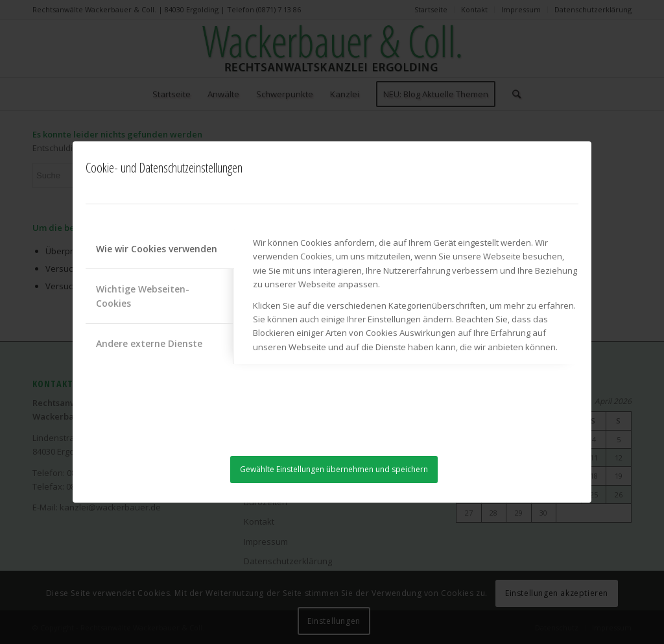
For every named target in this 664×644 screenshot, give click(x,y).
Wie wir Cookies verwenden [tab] (157, 249)
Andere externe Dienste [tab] (149, 343)
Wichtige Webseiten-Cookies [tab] (143, 296)
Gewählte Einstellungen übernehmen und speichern (334, 469)
